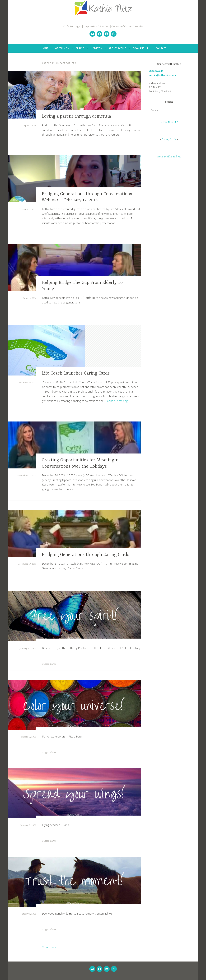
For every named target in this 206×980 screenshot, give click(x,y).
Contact (161, 48)
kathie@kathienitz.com (162, 75)
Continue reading (117, 401)
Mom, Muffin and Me (169, 157)
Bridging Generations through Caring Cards (85, 555)
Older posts (49, 947)
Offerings (62, 48)
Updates (96, 48)
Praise (80, 48)
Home (45, 48)
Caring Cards (169, 140)
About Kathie (117, 48)
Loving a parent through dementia (76, 117)
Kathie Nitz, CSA (169, 122)
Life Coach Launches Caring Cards (76, 374)
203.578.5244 (156, 71)
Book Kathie (141, 48)
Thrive (53, 664)
